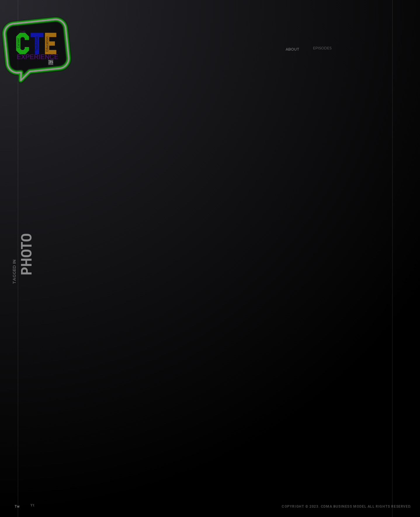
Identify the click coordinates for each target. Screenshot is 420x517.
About (290, 47)
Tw (15, 504)
